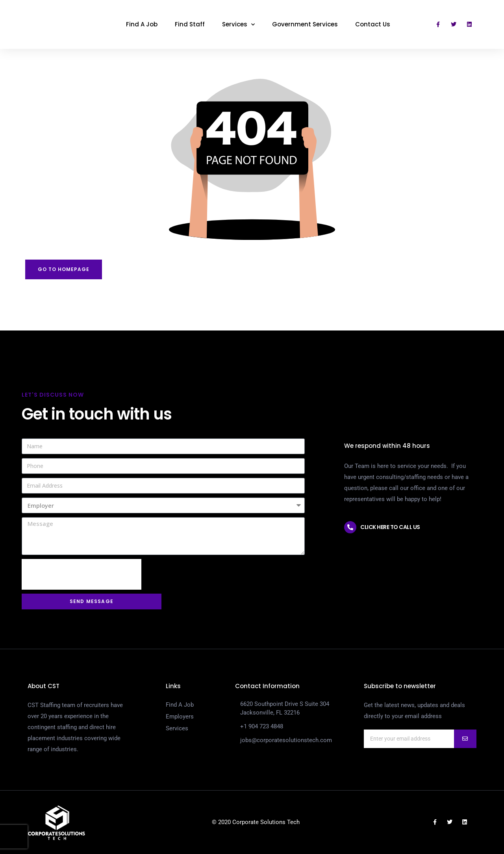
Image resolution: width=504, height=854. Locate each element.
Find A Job (142, 24)
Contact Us (373, 24)
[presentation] (82, 574)
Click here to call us (390, 527)
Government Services (305, 24)
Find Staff (190, 24)
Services (238, 25)
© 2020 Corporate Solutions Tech (256, 822)
